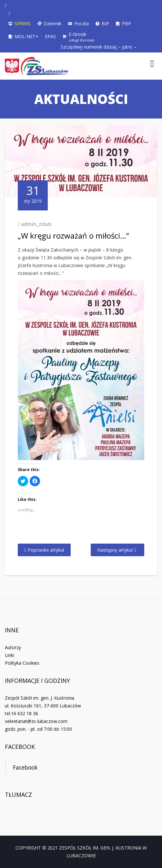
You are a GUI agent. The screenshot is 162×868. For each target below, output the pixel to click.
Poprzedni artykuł (46, 550)
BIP (105, 23)
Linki (10, 655)
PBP (127, 23)
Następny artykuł (115, 550)
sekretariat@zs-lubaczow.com (36, 721)
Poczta (81, 23)
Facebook (20, 747)
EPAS (50, 36)
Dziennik (52, 23)
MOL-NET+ (26, 36)
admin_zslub (36, 224)
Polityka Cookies (22, 663)
